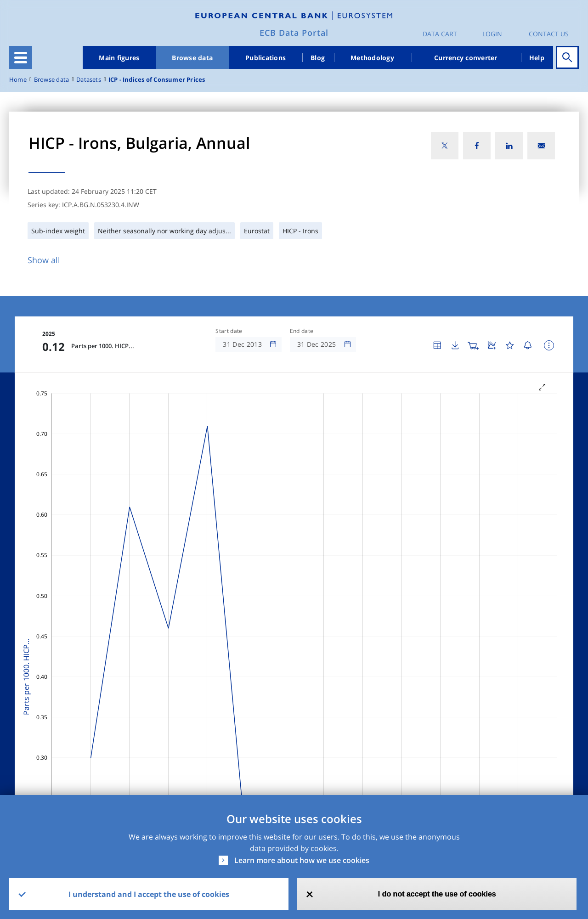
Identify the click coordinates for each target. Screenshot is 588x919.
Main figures (119, 58)
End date (302, 331)
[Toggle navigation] (21, 57)
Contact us (549, 34)
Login (492, 34)
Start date (229, 331)
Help (537, 58)
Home (18, 80)
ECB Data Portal (294, 33)
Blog (318, 58)
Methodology (372, 58)
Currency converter (466, 58)
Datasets (89, 80)
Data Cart (440, 34)
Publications (266, 58)
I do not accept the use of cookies (437, 894)
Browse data (192, 58)
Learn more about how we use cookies (302, 860)
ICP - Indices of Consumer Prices (157, 80)
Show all (44, 260)
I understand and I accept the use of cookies (149, 894)
